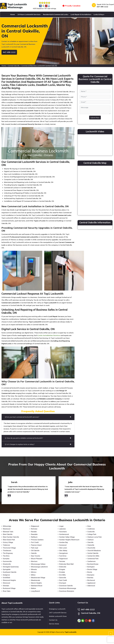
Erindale (62, 572)
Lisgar (61, 526)
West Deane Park (9, 540)
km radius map (95, 190)
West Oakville (8, 534)
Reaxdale (34, 534)
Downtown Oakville (66, 586)
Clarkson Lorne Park (94, 537)
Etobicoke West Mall (66, 564)
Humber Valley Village (67, 537)
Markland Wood (37, 586)
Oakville (34, 553)
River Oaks (7, 591)
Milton (33, 575)
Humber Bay (64, 542)
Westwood (7, 529)
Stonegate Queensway (11, 567)
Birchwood (91, 580)
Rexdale (34, 532)
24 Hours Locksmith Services (29, 14)
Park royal (35, 548)
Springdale (7, 569)
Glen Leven (63, 548)
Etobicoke (63, 567)
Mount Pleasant (37, 559)
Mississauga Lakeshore (39, 567)
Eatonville (63, 578)
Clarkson (90, 540)
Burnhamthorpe (93, 564)
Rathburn (34, 537)
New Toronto (36, 556)
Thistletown (7, 551)
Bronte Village (92, 569)
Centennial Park (93, 559)
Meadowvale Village (38, 578)
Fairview (62, 561)
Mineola (34, 569)
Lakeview (63, 529)
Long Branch (35, 591)
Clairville (90, 542)
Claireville (91, 545)
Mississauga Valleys (38, 564)
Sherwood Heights (9, 580)
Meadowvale (35, 580)
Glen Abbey (63, 551)
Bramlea (90, 578)
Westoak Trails (8, 532)
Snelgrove (6, 575)
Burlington (91, 567)
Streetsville (7, 564)
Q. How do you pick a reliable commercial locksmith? (38, 438)
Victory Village (8, 542)
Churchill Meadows (94, 551)
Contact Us (53, 620)
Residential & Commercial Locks (55, 14)
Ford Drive (63, 556)
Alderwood (91, 586)
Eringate (62, 569)
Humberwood (64, 534)
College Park (92, 534)
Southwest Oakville (10, 572)
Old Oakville (35, 551)
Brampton (91, 575)
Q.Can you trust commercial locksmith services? (38, 417)
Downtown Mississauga (68, 588)
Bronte (90, 572)
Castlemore (91, 561)
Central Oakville (14, 66)
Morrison (34, 561)
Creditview (91, 529)
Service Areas (54, 624)
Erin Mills (62, 575)
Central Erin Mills (93, 556)
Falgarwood (63, 559)
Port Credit (35, 542)
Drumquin (63, 583)
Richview (34, 529)
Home (13, 14)
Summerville (7, 561)
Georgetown (64, 553)
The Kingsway (8, 553)
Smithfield (6, 578)
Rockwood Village (9, 588)
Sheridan (6, 586)
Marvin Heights (36, 583)
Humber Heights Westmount (69, 540)
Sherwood (6, 583)
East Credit (63, 580)
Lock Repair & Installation (81, 14)
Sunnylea (6, 559)
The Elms (6, 556)
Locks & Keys (99, 14)
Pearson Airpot (36, 545)
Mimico (34, 572)
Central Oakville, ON (91, 613)
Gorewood (63, 545)
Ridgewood (35, 526)
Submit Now (95, 118)
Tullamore (6, 545)
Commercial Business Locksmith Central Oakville (39, 66)
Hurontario (63, 532)
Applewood (91, 583)
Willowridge (7, 526)
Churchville (91, 548)
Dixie (89, 526)
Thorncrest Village (9, 548)
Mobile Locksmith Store (58, 616)
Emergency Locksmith (57, 609)
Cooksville (91, 532)
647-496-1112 (102, 7)
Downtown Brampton (67, 591)
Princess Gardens (37, 540)
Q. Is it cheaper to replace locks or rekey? (38, 444)
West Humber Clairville (11, 537)
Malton (33, 588)
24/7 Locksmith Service (58, 613)
